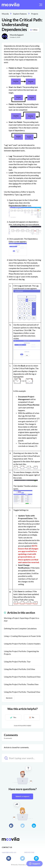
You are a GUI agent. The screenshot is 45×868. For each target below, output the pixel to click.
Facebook (11, 826)
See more (9, 698)
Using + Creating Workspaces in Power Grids (22, 636)
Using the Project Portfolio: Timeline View (21, 684)
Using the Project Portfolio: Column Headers (22, 644)
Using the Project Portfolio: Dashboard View (22, 677)
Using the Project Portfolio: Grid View (19, 669)
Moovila (5, 14)
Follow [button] (35, 30)
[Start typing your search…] (22, 758)
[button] (41, 5)
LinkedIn (34, 826)
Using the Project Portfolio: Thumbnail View (22, 692)
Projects (35, 14)
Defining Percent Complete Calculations (20, 628)
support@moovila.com (9, 852)
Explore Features (20, 14)
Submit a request (22, 796)
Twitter (23, 826)
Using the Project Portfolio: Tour (17, 662)
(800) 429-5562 (29, 852)
